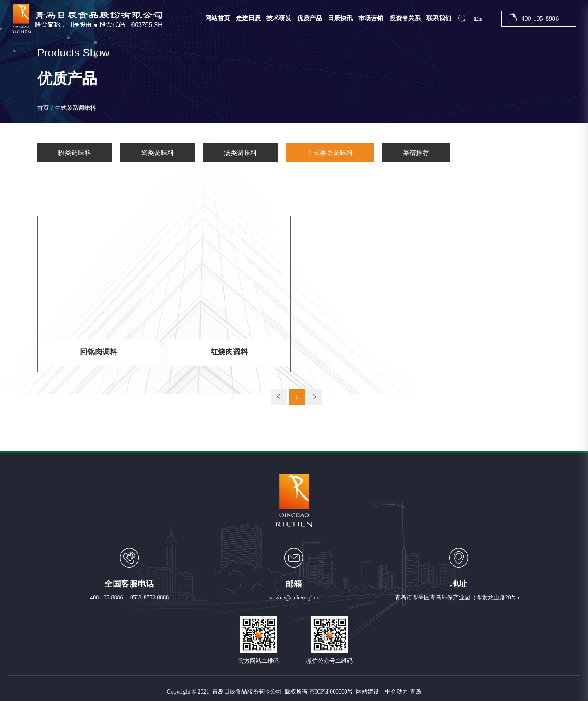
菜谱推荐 (416, 153)
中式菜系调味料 (330, 153)
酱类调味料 (157, 153)
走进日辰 (248, 18)
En (478, 19)
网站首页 (218, 18)
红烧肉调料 (229, 351)
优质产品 (310, 18)
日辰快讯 (340, 18)
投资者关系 (405, 18)
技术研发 (279, 18)
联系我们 (439, 18)
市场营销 (371, 18)
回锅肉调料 (99, 351)
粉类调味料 (75, 153)
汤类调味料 (240, 153)
